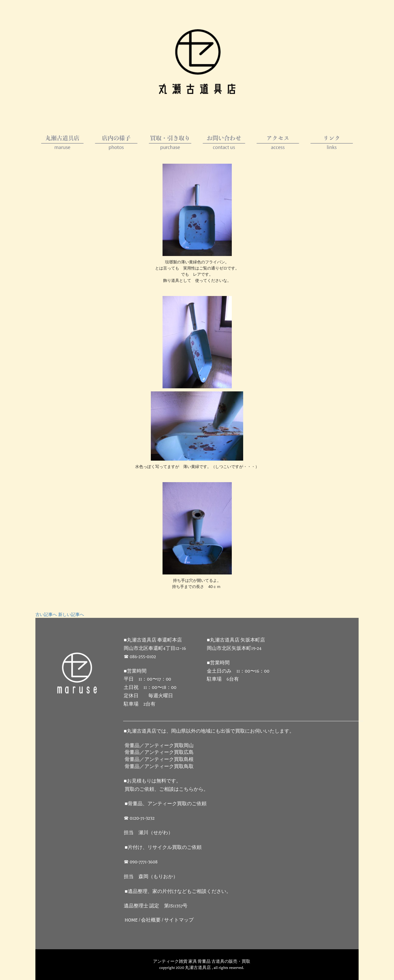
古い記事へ (46, 615)
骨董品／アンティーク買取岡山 (159, 746)
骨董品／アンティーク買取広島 (159, 752)
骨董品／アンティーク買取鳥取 (159, 767)
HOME (131, 920)
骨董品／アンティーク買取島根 (159, 760)
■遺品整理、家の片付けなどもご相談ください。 (178, 892)
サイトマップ (179, 920)
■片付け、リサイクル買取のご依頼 (163, 848)
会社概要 (151, 920)
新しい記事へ (71, 615)
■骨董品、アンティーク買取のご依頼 (166, 804)
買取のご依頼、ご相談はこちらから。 (167, 789)
